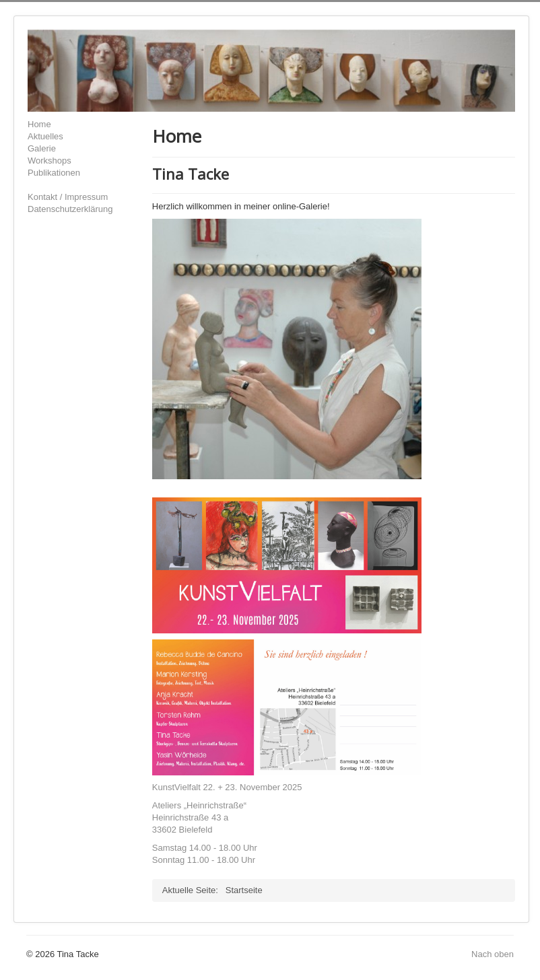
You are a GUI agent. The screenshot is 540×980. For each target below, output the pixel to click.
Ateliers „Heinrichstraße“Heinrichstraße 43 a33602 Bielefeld (199, 817)
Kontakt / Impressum (68, 197)
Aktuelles (45, 136)
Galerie (42, 148)
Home (39, 124)
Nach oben (493, 954)
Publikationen (54, 173)
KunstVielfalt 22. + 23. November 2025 (227, 787)
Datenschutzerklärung (70, 209)
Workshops (49, 161)
